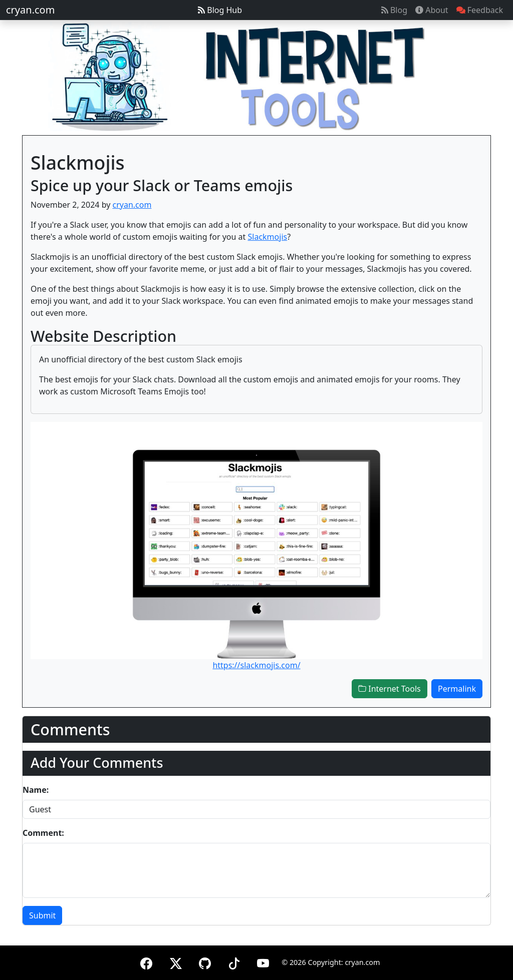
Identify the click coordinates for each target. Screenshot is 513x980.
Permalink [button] (457, 689)
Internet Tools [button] (390, 689)
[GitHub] (205, 962)
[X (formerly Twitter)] (176, 962)
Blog (394, 10)
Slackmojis (268, 237)
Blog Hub (220, 10)
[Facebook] (146, 962)
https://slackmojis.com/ (256, 665)
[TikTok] (234, 962)
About (432, 10)
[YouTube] (263, 962)
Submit (42, 915)
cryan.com (30, 10)
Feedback (480, 10)
